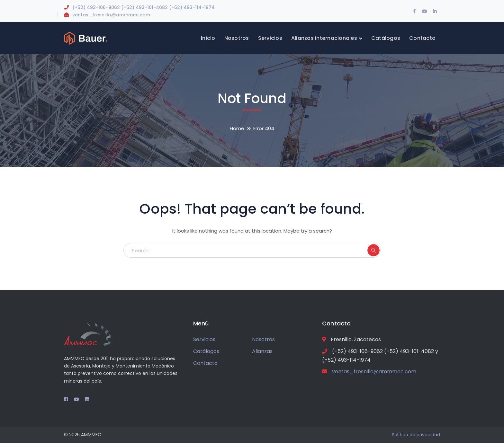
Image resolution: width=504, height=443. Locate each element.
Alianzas (262, 351)
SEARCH (373, 250)
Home (237, 128)
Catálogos (206, 351)
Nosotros (263, 339)
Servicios (204, 339)
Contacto (205, 363)
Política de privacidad (416, 435)
